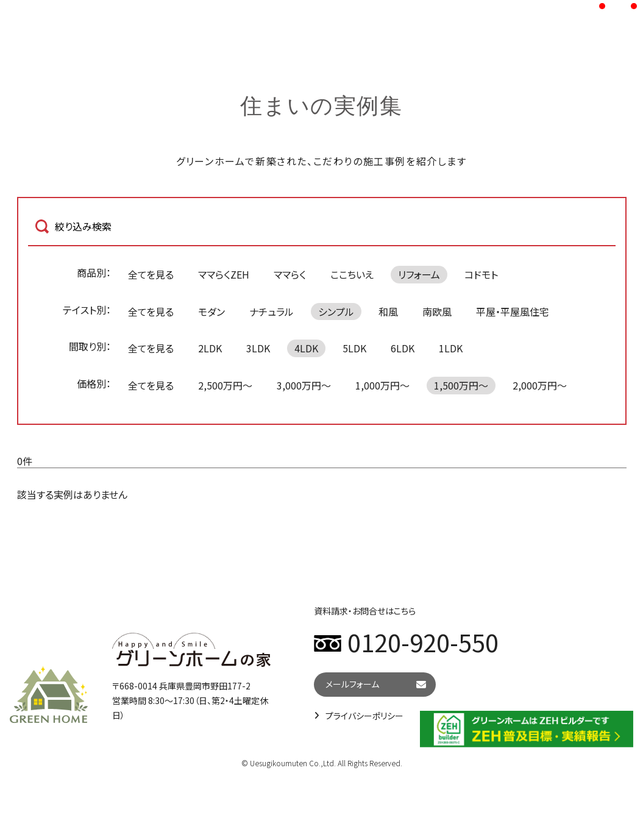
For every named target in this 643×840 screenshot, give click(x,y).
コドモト (481, 274)
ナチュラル (272, 311)
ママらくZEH (224, 274)
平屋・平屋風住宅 (513, 311)
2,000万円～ (540, 385)
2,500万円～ (225, 385)
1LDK (451, 348)
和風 (388, 311)
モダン (211, 311)
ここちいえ (352, 274)
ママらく (290, 274)
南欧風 (437, 311)
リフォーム (419, 274)
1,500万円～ (461, 385)
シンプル (336, 311)
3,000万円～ (304, 385)
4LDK (306, 348)
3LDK (258, 348)
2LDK (210, 348)
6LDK (403, 348)
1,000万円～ (382, 385)
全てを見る (151, 274)
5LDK (354, 348)
